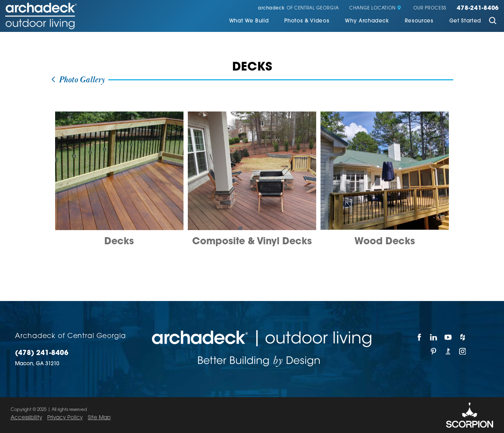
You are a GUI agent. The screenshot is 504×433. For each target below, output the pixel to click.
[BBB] (448, 351)
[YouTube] (448, 337)
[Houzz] (463, 337)
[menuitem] (249, 22)
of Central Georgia (298, 8)
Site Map (99, 418)
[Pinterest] (434, 351)
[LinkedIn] (434, 337)
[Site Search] (493, 21)
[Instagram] (463, 351)
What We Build (249, 21)
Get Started (465, 21)
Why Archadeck (367, 21)
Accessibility (26, 418)
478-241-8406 (478, 9)
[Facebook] (420, 337)
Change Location (375, 8)
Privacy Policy (65, 418)
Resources (419, 21)
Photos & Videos (307, 21)
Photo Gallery (78, 80)
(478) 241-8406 (42, 353)
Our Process (430, 8)
